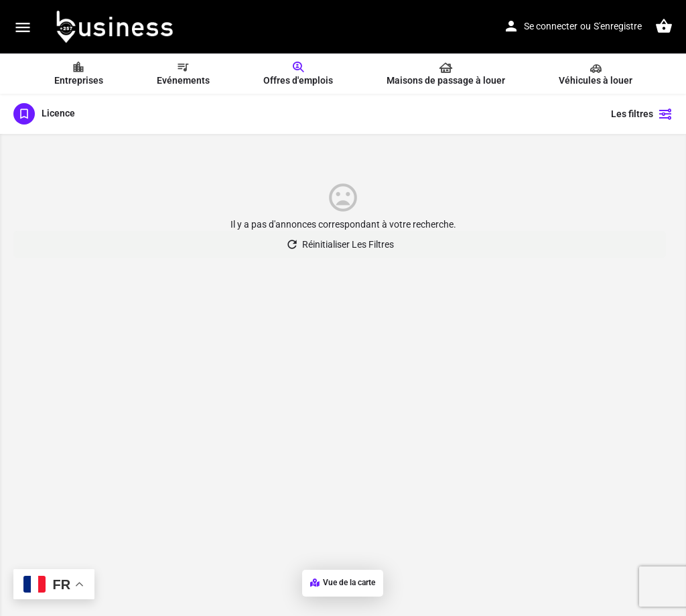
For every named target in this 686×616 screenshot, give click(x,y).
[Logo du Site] (115, 27)
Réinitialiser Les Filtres (340, 244)
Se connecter (551, 26)
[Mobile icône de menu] (23, 27)
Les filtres (642, 114)
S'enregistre (618, 26)
